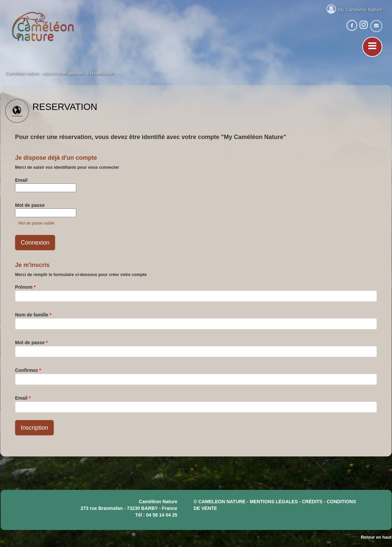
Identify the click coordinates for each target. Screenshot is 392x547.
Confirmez (28, 370)
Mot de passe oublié (36, 223)
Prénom (25, 287)
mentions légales (274, 502)
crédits (312, 502)
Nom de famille (33, 315)
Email (21, 180)
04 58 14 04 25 (162, 515)
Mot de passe (30, 205)
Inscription (34, 428)
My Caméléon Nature (354, 9)
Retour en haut (376, 537)
